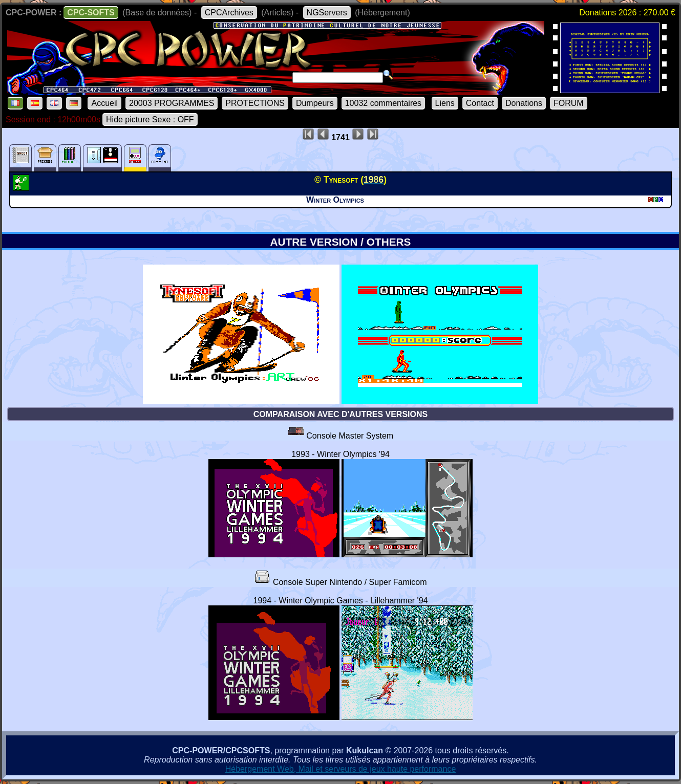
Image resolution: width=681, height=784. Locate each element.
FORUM (569, 103)
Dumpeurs (315, 103)
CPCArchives (229, 13)
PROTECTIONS (255, 103)
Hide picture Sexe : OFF (150, 119)
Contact (480, 103)
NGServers (327, 13)
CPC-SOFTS (91, 13)
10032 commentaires (383, 103)
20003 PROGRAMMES (172, 103)
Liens (445, 103)
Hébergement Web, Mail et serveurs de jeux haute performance (341, 769)
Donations (524, 103)
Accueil (104, 103)
